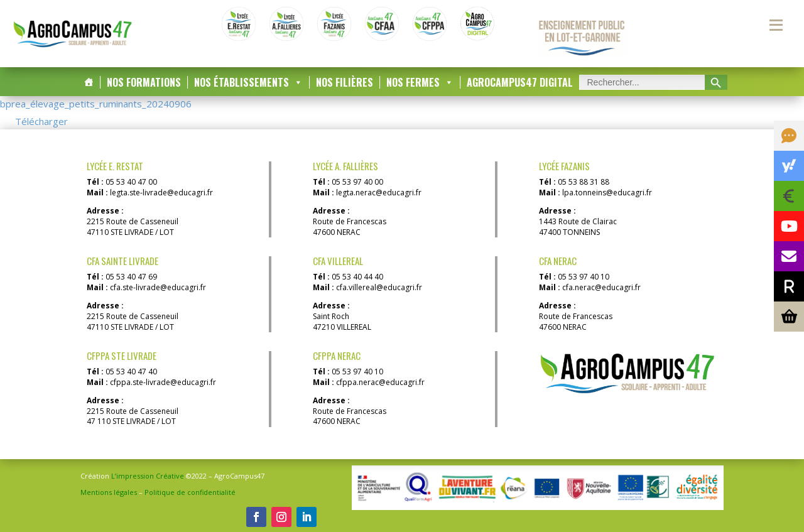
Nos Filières (345, 82)
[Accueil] (89, 82)
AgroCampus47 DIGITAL (520, 82)
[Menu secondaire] (776, 25)
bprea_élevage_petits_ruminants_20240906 (96, 104)
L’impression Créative (148, 476)
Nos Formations (144, 82)
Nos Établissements (248, 82)
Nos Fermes (420, 82)
